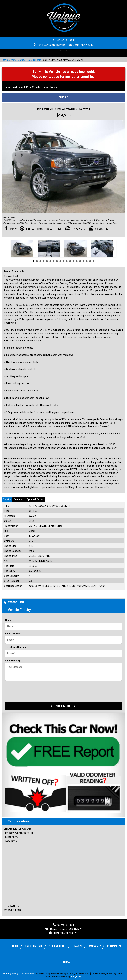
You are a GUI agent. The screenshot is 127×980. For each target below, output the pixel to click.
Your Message (13, 661)
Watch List (16, 602)
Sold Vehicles (58, 946)
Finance (77, 946)
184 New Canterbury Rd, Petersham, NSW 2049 (65, 45)
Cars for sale (34, 60)
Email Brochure (51, 87)
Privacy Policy (11, 974)
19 (93, 261)
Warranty (95, 946)
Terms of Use (28, 974)
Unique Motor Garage (14, 60)
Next (112, 249)
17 (87, 261)
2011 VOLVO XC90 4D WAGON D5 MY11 (64, 60)
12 (70, 261)
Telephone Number (16, 647)
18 (90, 261)
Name (8, 620)
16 (83, 261)
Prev (15, 249)
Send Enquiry (64, 706)
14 (77, 261)
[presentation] (30, 689)
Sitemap (66, 962)
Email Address (13, 634)
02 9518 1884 (66, 41)
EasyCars (76, 977)
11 (67, 261)
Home (15, 946)
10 (63, 261)
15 (80, 261)
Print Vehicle (33, 87)
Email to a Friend (14, 87)
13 (73, 261)
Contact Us (114, 946)
